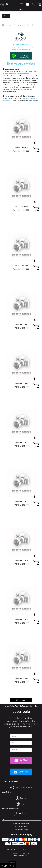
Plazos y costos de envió (21, 824)
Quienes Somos (21, 813)
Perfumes (18, 25)
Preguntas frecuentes (21, 829)
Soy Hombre (21, 772)
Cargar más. (21, 700)
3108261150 (25, 854)
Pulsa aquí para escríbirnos (24, 787)
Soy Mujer (21, 760)
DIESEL (30, 25)
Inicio (6, 25)
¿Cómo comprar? (21, 826)
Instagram (24, 804)
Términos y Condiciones (21, 816)
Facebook (24, 798)
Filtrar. (6, 16)
